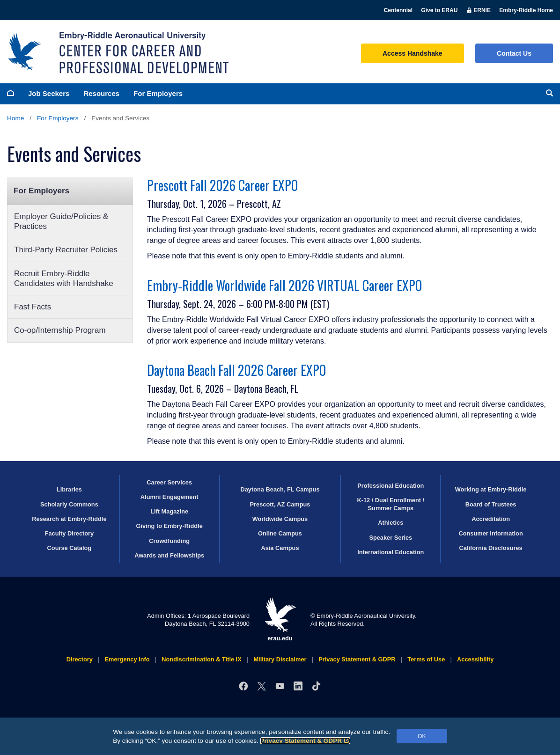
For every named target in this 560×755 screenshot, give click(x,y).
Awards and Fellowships (169, 555)
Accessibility (475, 659)
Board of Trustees (491, 504)
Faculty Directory (70, 533)
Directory (80, 659)
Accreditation (491, 519)
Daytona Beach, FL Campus (280, 489)
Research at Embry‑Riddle (69, 519)
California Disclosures (491, 548)
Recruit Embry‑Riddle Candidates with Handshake (64, 279)
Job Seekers (49, 93)
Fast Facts (33, 307)
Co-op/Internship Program (60, 330)
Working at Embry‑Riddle (491, 489)
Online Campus (280, 533)
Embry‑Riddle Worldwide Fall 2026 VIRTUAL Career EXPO (284, 285)
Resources (101, 93)
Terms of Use (426, 659)
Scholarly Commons (69, 504)
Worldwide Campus (280, 519)
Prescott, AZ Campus (280, 504)
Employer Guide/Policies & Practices (61, 221)
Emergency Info (127, 659)
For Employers (158, 93)
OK (422, 736)
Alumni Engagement (169, 497)
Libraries (69, 489)
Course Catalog (70, 548)
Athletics (391, 523)
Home (15, 118)
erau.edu (280, 619)
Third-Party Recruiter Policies (66, 250)
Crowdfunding (169, 541)
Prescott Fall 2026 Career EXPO (222, 185)
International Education (391, 552)
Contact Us (514, 53)
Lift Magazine (169, 511)
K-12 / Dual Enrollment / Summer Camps (391, 504)
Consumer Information (490, 533)
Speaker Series (391, 538)
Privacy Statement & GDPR (306, 741)
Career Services (169, 482)
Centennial (398, 10)
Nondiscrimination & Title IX (201, 659)
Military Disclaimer (280, 659)
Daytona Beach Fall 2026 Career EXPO (236, 370)
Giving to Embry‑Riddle (169, 526)
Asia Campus (280, 548)
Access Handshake (413, 53)
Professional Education (391, 486)
